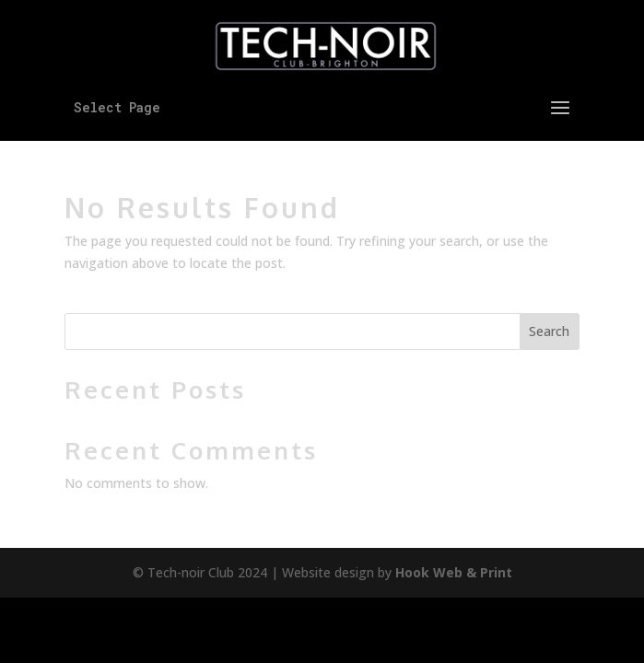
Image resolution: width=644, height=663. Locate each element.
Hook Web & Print (454, 572)
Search (549, 331)
